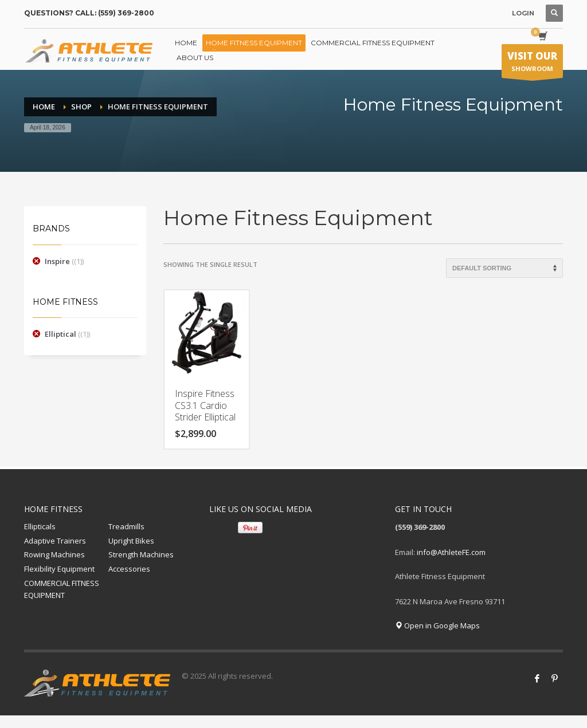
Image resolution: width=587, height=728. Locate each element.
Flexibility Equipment (59, 569)
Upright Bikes (131, 541)
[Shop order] (504, 268)
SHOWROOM (532, 64)
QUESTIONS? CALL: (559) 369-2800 (89, 13)
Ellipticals (40, 526)
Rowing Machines (54, 554)
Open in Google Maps (437, 625)
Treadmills (126, 526)
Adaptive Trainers (55, 541)
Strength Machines (141, 554)
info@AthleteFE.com (451, 552)
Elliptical (60, 334)
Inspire (57, 261)
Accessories (129, 569)
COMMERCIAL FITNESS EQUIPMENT (62, 589)
